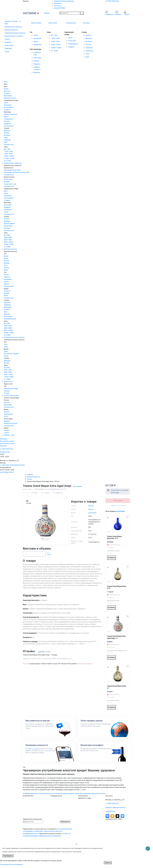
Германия (89, 48)
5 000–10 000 (56, 45)
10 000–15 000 (56, 48)
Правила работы (68, 793)
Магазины (58, 3)
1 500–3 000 (55, 38)
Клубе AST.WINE (32, 749)
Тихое (36, 35)
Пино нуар (37, 58)
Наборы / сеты (9, 435)
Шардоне (37, 64)
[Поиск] (82, 13)
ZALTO (6, 416)
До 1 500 (54, 35)
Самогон (7, 277)
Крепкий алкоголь (10, 249)
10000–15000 (9, 244)
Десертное (37, 45)
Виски (6, 258)
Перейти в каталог (13, 21)
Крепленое (37, 38)
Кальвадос (8, 279)
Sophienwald (8, 414)
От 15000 (7, 247)
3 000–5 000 (55, 41)
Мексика (7, 314)
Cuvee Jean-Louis (10, 184)
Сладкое (71, 47)
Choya (6, 356)
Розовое (7, 93)
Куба (6, 312)
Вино (6, 82)
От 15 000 (54, 51)
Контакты (58, 6)
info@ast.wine (5, 452)
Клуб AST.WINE (60, 8)
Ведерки (7, 421)
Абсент (6, 275)
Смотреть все (9, 126)
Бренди (7, 263)
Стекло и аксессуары (12, 395)
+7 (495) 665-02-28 (112, 1)
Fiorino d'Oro (8, 179)
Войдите (26, 664)
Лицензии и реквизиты (83, 793)
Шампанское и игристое (13, 163)
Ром (5, 265)
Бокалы (7, 402)
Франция (89, 38)
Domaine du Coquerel (11, 354)
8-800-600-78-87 (19, 465)
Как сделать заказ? (7, 441)
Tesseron (7, 291)
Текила (6, 268)
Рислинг (37, 61)
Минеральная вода (11, 388)
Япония (7, 363)
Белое (6, 89)
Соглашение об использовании (11, 864)
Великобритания (10, 319)
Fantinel (7, 182)
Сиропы (7, 391)
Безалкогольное (10, 98)
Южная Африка (9, 224)
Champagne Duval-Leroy (12, 170)
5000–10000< (9, 242)
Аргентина (89, 51)
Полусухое (72, 41)
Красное (7, 91)
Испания (89, 41)
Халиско (91, 509)
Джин (6, 270)
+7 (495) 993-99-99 (7, 465)
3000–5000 (8, 240)
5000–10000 (8, 330)
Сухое (70, 38)
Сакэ (6, 344)
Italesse (7, 412)
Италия (88, 35)
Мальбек (37, 72)
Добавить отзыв (44, 652)
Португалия (8, 226)
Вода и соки (8, 382)
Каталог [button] (46, 13)
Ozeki (6, 351)
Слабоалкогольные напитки (14, 337)
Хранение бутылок (11, 423)
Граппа (6, 284)
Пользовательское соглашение (51, 793)
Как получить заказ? (7, 443)
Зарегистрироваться (85, 664)
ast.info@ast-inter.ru (7, 472)
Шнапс (6, 282)
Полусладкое (73, 44)
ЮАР (87, 57)
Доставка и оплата (99, 793)
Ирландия (7, 307)
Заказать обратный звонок (115, 807)
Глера (6, 212)
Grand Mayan (120, 511)
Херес (36, 41)
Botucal (6, 293)
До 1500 (7, 235)
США (6, 142)
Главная (30, 474)
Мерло (6, 117)
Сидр (6, 347)
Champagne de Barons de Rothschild (17, 172)
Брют (6, 191)
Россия (88, 45)
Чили (87, 54)
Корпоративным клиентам (64, 1)
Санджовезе (8, 119)
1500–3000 (8, 237)
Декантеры (8, 405)
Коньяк (7, 261)
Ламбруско (8, 210)
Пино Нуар (8, 205)
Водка (6, 256)
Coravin (6, 433)
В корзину (111, 558)
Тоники (6, 393)
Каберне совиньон (11, 114)
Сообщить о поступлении (118, 505)
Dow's (6, 296)
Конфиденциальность (31, 793)
